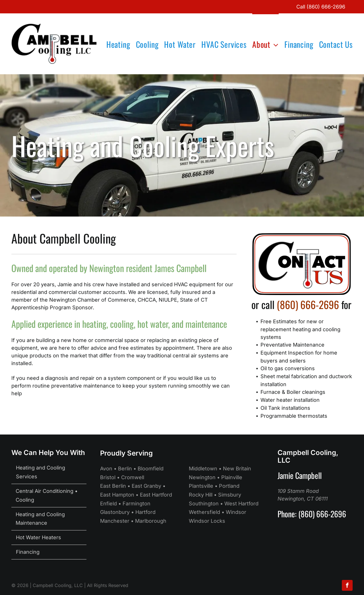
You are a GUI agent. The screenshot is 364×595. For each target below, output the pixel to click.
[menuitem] (115, 44)
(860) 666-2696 (326, 7)
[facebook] (347, 586)
